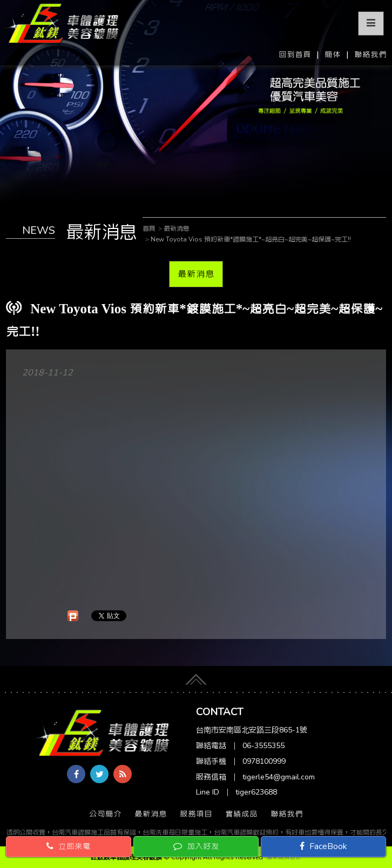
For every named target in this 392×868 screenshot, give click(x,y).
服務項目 (196, 814)
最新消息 (196, 274)
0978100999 (264, 761)
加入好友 (196, 846)
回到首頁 (295, 55)
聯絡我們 (370, 55)
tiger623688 (256, 792)
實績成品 (241, 814)
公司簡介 (105, 814)
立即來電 (69, 846)
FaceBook (323, 846)
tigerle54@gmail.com (279, 777)
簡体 (333, 55)
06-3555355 (263, 746)
